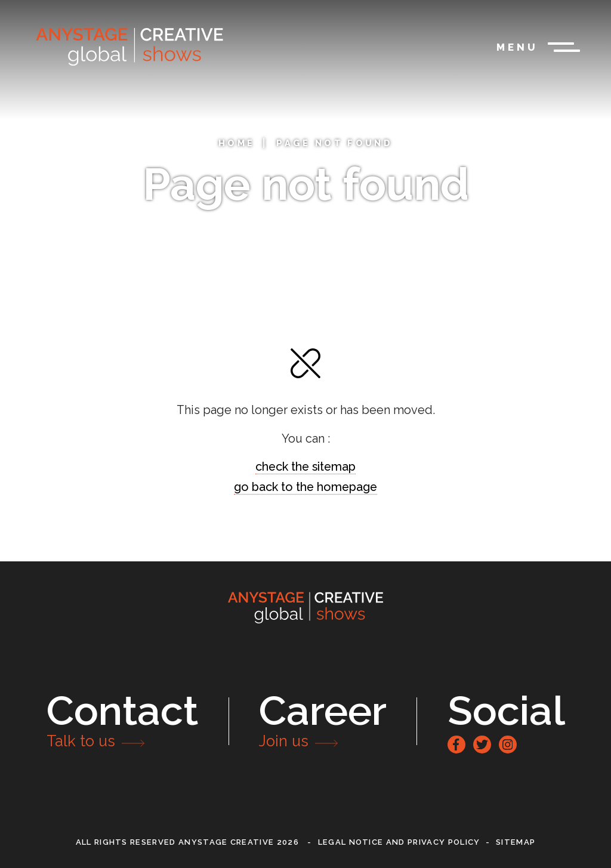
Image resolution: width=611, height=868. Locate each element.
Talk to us (81, 741)
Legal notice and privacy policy (399, 842)
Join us (284, 741)
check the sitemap (305, 467)
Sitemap (516, 842)
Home (237, 143)
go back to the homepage (305, 487)
